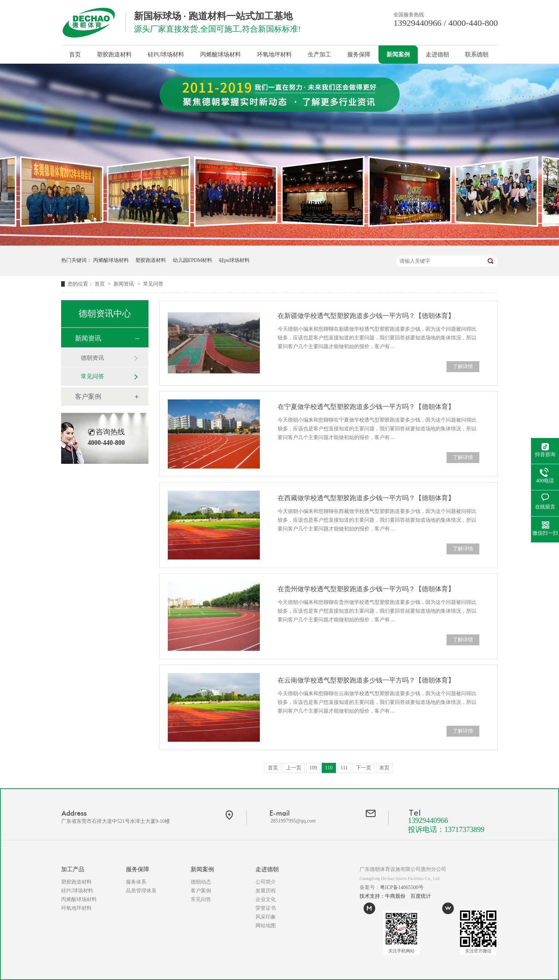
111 (344, 768)
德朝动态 (201, 882)
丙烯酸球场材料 (221, 54)
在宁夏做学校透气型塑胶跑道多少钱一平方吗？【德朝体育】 (366, 407)
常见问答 (153, 284)
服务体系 (136, 882)
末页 (384, 768)
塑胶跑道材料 (114, 54)
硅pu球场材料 (234, 260)
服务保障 (359, 54)
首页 (75, 54)
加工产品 (73, 869)
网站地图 (266, 926)
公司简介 (266, 882)
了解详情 (463, 366)
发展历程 (266, 891)
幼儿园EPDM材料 (193, 260)
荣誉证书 (266, 908)
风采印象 (266, 917)
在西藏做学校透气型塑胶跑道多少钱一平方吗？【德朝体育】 (366, 498)
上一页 (294, 768)
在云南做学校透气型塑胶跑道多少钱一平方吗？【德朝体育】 (366, 680)
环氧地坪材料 (274, 54)
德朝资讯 (92, 358)
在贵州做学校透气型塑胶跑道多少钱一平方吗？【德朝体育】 (366, 589)
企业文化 (266, 899)
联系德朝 (477, 54)
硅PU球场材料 (166, 54)
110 (329, 768)
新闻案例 (398, 54)
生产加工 (320, 54)
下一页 (364, 768)
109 (313, 768)
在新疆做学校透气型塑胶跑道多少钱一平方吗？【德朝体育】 (366, 316)
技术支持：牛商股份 (382, 896)
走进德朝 (437, 54)
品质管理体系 (141, 891)
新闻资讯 (124, 284)
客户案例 (88, 397)
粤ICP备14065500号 (402, 887)
